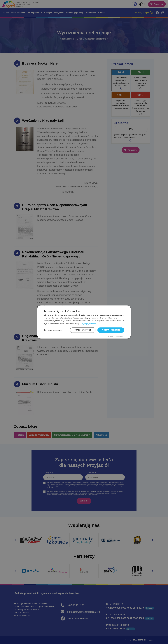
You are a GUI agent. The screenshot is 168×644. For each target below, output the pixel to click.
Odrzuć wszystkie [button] (83, 330)
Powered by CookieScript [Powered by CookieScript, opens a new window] (116, 336)
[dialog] (84, 322)
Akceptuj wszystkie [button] (111, 330)
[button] (53, 330)
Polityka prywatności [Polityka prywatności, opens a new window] (88, 324)
